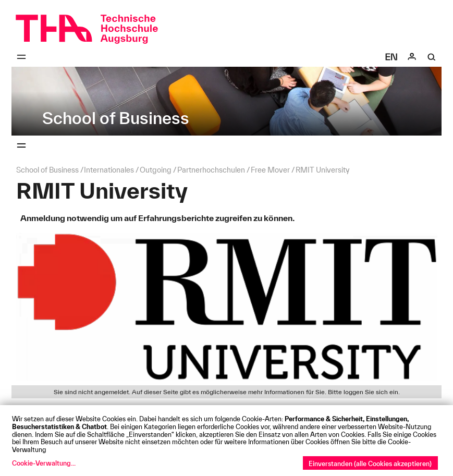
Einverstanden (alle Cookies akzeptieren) (370, 463)
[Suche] (432, 57)
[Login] (412, 57)
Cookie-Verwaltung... (44, 463)
